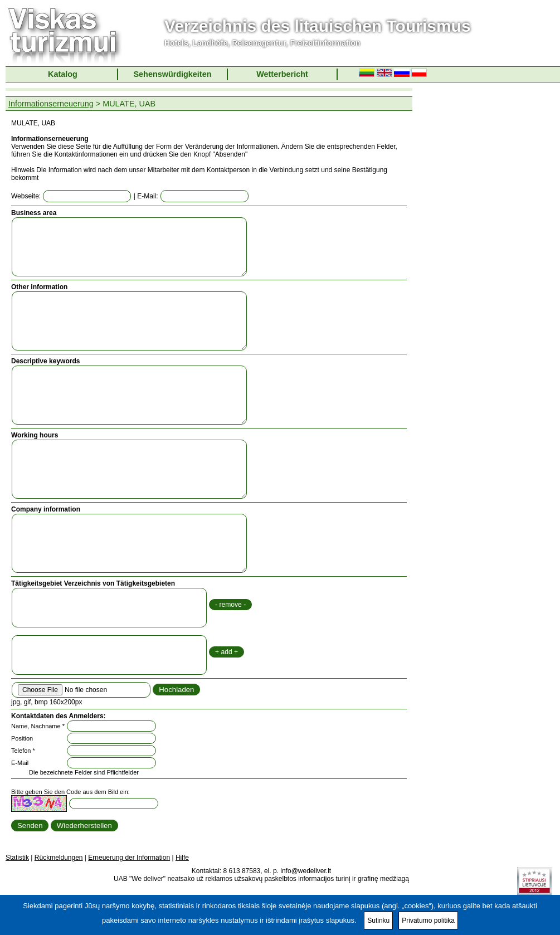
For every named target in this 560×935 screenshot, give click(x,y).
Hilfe (182, 858)
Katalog (63, 74)
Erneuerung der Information (129, 858)
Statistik (17, 858)
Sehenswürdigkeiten (173, 74)
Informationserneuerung (51, 104)
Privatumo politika (428, 921)
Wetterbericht (282, 74)
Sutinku (378, 921)
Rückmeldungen (59, 858)
